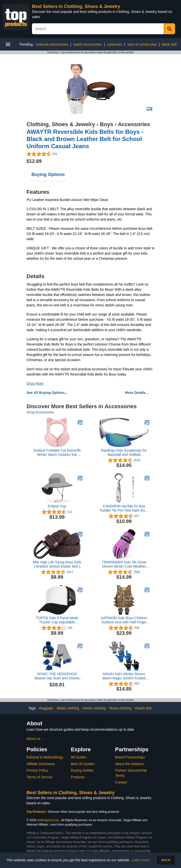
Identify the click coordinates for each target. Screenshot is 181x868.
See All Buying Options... (47, 393)
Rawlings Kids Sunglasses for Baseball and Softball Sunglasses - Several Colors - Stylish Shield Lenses (124, 453)
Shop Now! (35, 383)
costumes (115, 44)
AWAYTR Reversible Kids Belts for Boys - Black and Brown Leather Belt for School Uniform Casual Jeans (85, 139)
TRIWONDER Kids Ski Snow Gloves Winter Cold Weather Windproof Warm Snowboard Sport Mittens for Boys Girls (124, 564)
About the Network (129, 764)
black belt (169, 44)
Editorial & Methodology (45, 757)
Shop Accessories (40, 412)
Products (78, 777)
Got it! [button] (166, 860)
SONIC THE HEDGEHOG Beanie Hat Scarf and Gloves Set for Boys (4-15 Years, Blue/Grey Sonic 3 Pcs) (57, 676)
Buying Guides (82, 770)
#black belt (143, 708)
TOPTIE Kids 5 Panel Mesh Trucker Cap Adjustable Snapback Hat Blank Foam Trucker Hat (57, 620)
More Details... (137, 393)
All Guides (79, 757)
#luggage (46, 708)
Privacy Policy (37, 770)
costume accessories (52, 44)
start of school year (142, 44)
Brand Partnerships (130, 757)
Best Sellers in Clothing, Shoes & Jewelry (76, 6)
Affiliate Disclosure (41, 764)
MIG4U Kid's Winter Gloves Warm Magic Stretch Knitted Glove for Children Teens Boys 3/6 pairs (124, 676)
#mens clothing (94, 708)
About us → (36, 739)
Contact (121, 782)
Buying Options (48, 174)
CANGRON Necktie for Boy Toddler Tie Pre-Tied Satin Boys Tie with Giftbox (124, 508)
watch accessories (88, 44)
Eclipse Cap (57, 506)
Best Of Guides (83, 764)
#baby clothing (68, 708)
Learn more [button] (141, 860)
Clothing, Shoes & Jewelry (61, 124)
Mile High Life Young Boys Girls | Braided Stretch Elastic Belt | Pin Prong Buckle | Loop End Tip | (57, 564)
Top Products (36, 812)
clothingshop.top (48, 820)
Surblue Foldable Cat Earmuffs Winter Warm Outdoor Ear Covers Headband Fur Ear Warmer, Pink (57, 453)
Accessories (134, 124)
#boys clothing (120, 708)
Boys (107, 124)
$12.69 (34, 161)
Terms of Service (39, 777)
